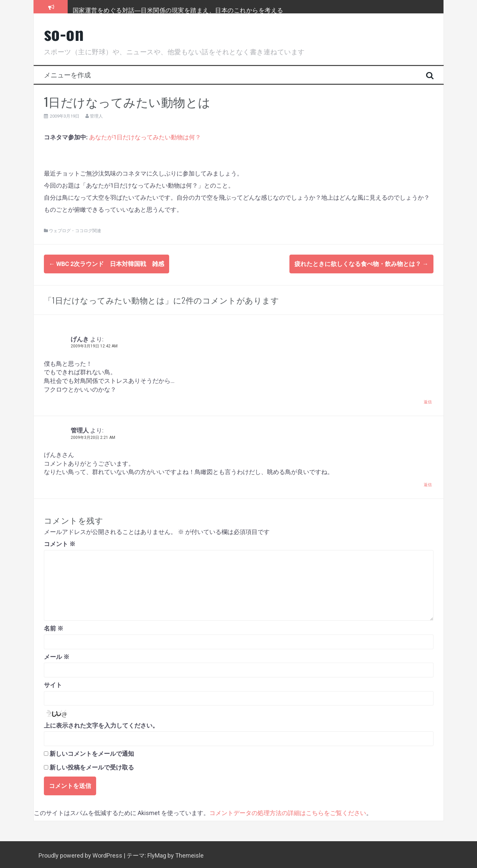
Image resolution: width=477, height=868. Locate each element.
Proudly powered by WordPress (81, 853)
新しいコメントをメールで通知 (92, 752)
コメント (60, 542)
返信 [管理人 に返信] (428, 483)
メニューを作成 (67, 74)
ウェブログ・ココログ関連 (75, 231)
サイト (53, 683)
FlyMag (157, 853)
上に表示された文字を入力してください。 (101, 723)
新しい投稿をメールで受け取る (92, 765)
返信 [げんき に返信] (428, 400)
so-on (64, 33)
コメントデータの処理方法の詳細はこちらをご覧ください (288, 811)
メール (57, 655)
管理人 (96, 116)
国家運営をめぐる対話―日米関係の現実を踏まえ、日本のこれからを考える (178, 10)
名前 (54, 626)
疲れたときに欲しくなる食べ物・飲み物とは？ (361, 264)
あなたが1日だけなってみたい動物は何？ (145, 137)
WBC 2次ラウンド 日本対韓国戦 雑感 (107, 264)
